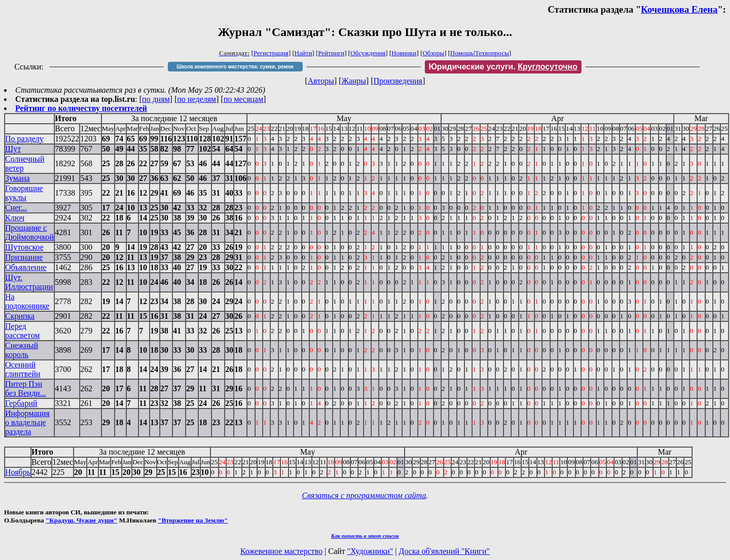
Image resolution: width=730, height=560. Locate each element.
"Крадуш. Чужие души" (82, 520)
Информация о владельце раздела (27, 422)
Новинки (404, 53)
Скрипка (20, 316)
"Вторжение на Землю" (193, 520)
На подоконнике (27, 301)
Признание (24, 257)
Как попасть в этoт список (365, 536)
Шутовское (24, 247)
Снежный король (22, 350)
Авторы (321, 81)
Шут (13, 149)
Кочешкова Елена (679, 9)
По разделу (24, 139)
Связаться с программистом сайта (364, 495)
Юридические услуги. (503, 67)
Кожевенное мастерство (281, 551)
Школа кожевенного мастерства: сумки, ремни (235, 67)
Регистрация (271, 53)
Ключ (15, 218)
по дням (156, 99)
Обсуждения (368, 53)
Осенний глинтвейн (23, 369)
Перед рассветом (22, 331)
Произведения (398, 81)
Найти (303, 53)
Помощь (462, 53)
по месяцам (243, 99)
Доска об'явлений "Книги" (444, 551)
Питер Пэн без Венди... (26, 388)
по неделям (197, 99)
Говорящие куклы (24, 193)
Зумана (17, 178)
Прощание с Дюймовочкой (29, 232)
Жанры (354, 81)
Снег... (16, 208)
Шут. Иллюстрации (29, 282)
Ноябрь (18, 472)
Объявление (26, 267)
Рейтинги (332, 53)
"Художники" (370, 551)
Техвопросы (492, 53)
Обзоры (433, 53)
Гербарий (21, 403)
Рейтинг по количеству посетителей (81, 108)
